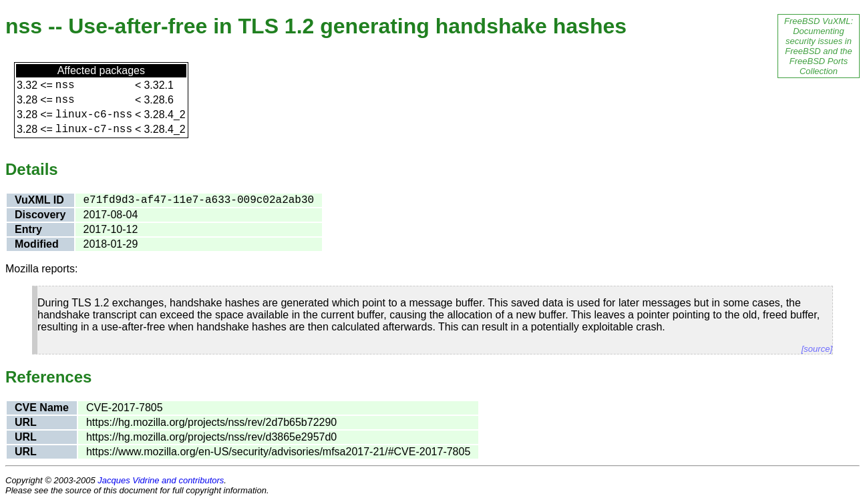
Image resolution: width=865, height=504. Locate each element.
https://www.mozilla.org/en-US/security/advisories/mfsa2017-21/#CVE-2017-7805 (278, 452)
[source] (817, 349)
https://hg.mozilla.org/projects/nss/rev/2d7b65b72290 (211, 422)
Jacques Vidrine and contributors (161, 480)
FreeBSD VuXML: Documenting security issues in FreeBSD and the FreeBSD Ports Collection (819, 46)
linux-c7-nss (94, 130)
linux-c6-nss (94, 115)
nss (65, 85)
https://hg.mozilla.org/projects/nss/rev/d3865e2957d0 (211, 437)
